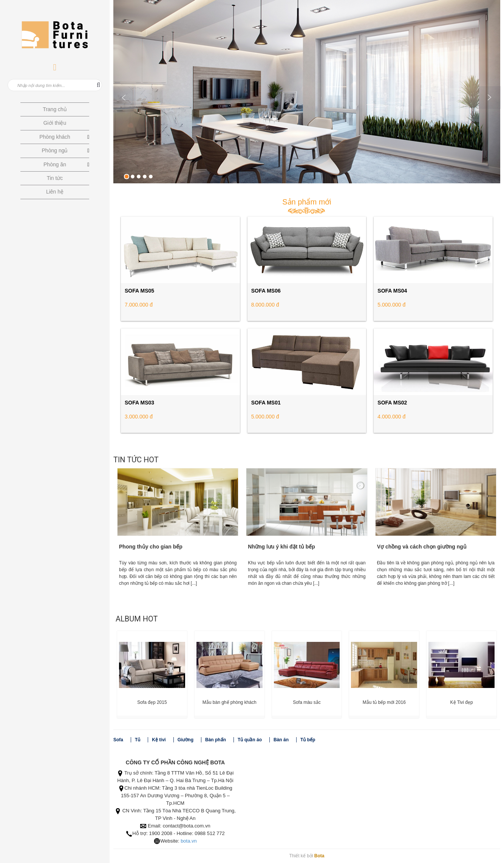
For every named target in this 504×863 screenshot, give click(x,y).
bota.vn (189, 841)
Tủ (138, 740)
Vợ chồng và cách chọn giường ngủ (422, 547)
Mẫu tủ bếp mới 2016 (384, 702)
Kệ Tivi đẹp (462, 702)
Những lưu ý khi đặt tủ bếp (281, 547)
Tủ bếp (308, 740)
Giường (186, 740)
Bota (319, 856)
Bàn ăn (281, 740)
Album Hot (137, 619)
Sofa (118, 740)
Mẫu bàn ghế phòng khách (230, 702)
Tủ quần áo (250, 740)
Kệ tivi (159, 740)
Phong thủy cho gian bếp (151, 547)
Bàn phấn (216, 740)
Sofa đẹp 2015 (152, 702)
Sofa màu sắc (307, 702)
